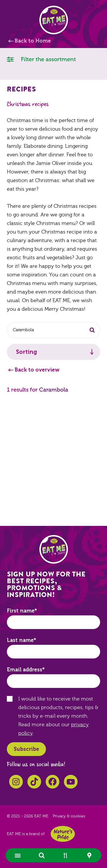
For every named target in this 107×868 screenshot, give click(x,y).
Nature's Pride (63, 834)
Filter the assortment (41, 59)
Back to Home (33, 41)
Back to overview (37, 370)
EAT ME (54, 20)
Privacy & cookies (69, 816)
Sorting (27, 352)
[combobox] (53, 330)
